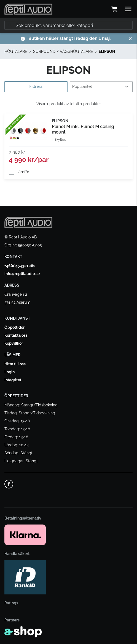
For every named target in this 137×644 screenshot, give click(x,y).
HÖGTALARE (16, 51)
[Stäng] (130, 39)
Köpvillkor (14, 343)
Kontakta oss (16, 335)
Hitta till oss (15, 364)
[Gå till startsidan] (28, 9)
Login (10, 372)
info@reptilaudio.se (22, 274)
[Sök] (68, 25)
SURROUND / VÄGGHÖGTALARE (63, 51)
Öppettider (14, 327)
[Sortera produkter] (101, 87)
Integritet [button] (13, 380)
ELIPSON (107, 51)
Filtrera (36, 86)
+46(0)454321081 (20, 266)
